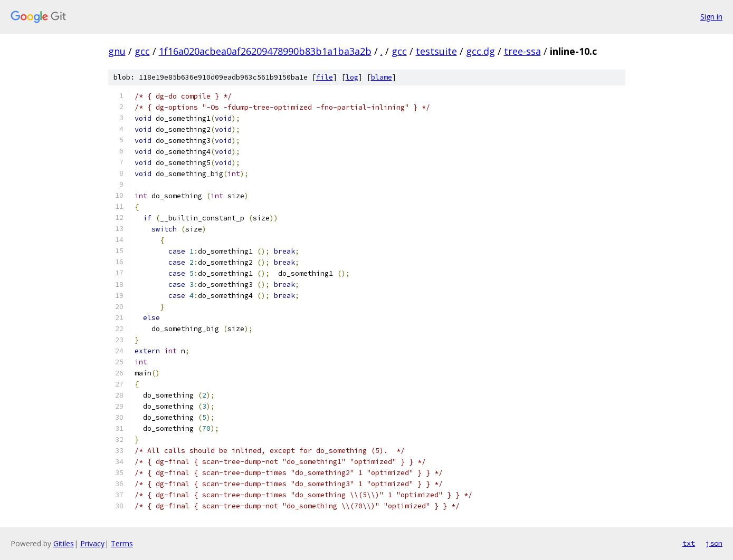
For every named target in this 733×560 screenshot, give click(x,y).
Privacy (92, 543)
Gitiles (64, 543)
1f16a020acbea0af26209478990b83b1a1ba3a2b (265, 51)
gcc (142, 51)
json (714, 543)
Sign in (711, 17)
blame (382, 77)
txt (689, 543)
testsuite (436, 51)
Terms (122, 543)
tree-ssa (522, 51)
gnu (117, 51)
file (325, 77)
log (352, 77)
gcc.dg (480, 51)
